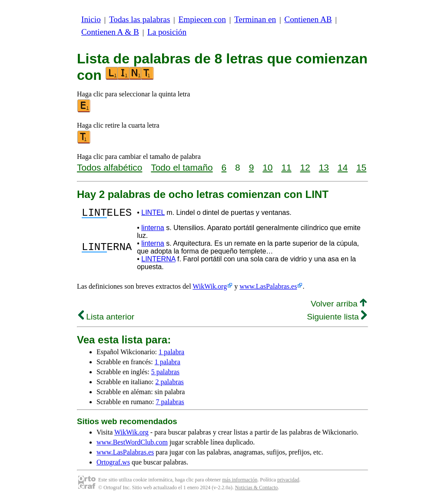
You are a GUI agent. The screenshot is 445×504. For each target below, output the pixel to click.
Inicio (91, 19)
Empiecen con (202, 19)
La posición (167, 32)
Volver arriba (339, 306)
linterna (153, 230)
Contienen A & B (110, 32)
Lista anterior (106, 319)
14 (343, 167)
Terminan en (255, 19)
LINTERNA (158, 262)
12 (305, 167)
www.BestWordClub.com (132, 445)
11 (286, 167)
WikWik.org (210, 289)
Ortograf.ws (113, 465)
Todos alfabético (110, 167)
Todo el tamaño (182, 167)
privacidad (288, 482)
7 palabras (170, 404)
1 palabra (171, 354)
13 (324, 167)
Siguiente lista (337, 319)
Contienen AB (308, 19)
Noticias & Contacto (257, 490)
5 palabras (165, 374)
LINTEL (153, 214)
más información (240, 482)
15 (361, 167)
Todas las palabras (139, 19)
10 (267, 167)
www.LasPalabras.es (268, 289)
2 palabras (170, 384)
